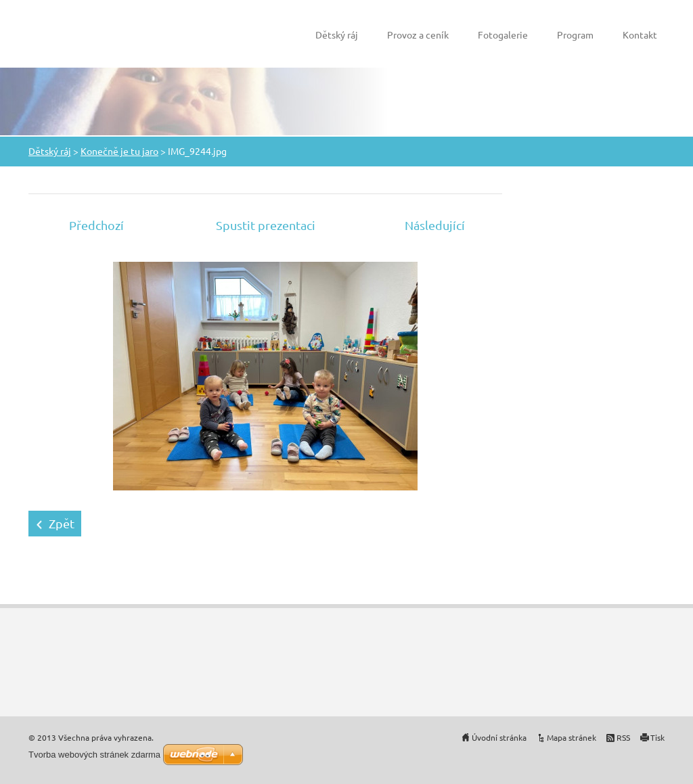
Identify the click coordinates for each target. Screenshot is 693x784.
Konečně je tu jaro (119, 151)
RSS (623, 737)
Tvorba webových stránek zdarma (94, 755)
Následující (435, 225)
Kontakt (640, 34)
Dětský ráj (337, 34)
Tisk (657, 737)
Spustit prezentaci (266, 225)
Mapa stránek (572, 737)
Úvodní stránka (499, 737)
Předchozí (96, 225)
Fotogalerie (503, 34)
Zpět (62, 523)
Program (575, 34)
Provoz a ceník (418, 34)
